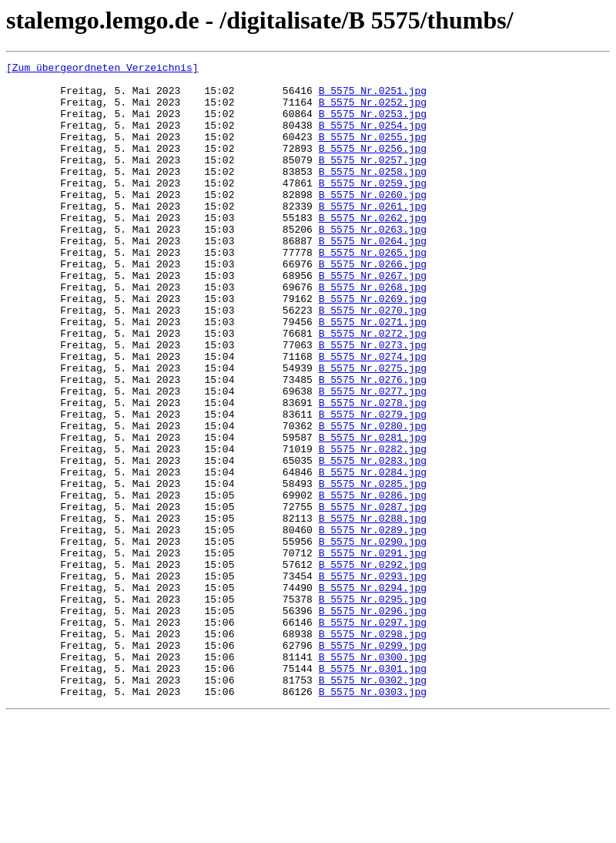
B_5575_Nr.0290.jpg (373, 638)
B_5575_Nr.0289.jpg (373, 624)
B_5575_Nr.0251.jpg (373, 97)
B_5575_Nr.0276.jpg (373, 444)
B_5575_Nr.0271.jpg (373, 374)
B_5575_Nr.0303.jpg (373, 818)
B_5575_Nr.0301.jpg (373, 791)
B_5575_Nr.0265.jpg (373, 291)
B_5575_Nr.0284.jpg (373, 555)
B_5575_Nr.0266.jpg (373, 305)
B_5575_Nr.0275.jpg (373, 430)
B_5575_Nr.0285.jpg (373, 569)
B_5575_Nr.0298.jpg (373, 749)
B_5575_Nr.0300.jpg (373, 777)
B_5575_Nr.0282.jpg (373, 527)
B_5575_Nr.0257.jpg (373, 180)
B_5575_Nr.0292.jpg (373, 666)
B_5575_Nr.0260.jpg (373, 222)
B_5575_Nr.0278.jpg (373, 472)
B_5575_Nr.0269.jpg (373, 347)
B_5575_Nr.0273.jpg (373, 402)
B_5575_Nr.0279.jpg (373, 485)
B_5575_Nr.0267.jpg (373, 319)
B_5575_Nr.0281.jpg (373, 513)
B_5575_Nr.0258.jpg (373, 194)
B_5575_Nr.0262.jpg (373, 250)
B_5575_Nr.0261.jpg (373, 236)
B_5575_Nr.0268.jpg (373, 333)
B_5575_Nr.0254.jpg (373, 139)
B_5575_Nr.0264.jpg (373, 277)
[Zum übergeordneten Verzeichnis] (102, 69)
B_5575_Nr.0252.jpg (373, 111)
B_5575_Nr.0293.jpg (373, 680)
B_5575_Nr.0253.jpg (373, 125)
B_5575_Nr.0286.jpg (373, 583)
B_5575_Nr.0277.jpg (373, 458)
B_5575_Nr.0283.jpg (373, 541)
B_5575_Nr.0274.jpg (373, 416)
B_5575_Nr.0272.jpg (373, 388)
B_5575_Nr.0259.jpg (373, 208)
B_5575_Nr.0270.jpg (373, 361)
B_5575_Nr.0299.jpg (373, 763)
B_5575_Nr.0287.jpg (373, 596)
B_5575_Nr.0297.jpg (373, 735)
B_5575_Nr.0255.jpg (373, 153)
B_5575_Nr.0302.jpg (373, 804)
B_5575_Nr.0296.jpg (373, 721)
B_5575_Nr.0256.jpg (373, 166)
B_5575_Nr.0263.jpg (373, 264)
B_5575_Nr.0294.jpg (373, 694)
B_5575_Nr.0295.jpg (373, 707)
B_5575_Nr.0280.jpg (373, 499)
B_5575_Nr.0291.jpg (373, 652)
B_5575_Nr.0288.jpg (373, 610)
